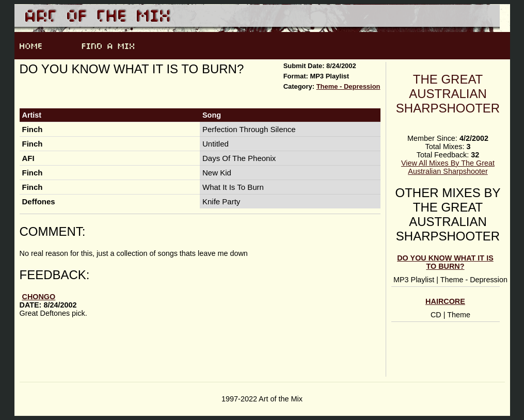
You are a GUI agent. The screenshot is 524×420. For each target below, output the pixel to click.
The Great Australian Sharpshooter (448, 94)
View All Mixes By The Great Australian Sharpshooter (448, 167)
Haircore (445, 301)
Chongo (39, 297)
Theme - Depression (348, 86)
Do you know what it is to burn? (445, 262)
